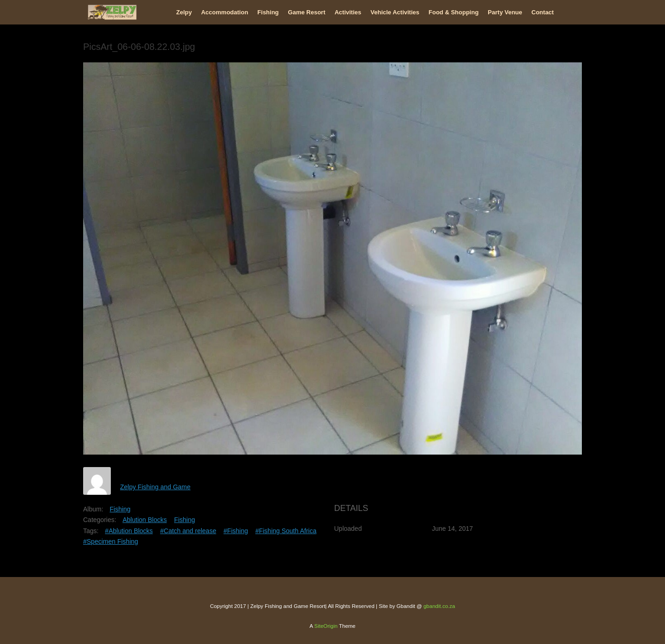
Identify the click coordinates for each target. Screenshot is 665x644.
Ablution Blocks (145, 520)
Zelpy (184, 12)
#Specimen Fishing (111, 541)
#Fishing (236, 531)
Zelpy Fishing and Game (155, 487)
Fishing (268, 12)
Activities (348, 12)
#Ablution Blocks (129, 531)
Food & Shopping (453, 12)
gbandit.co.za (439, 606)
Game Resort (307, 12)
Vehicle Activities (395, 12)
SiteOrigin (326, 626)
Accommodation (224, 12)
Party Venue (505, 12)
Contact (543, 12)
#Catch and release (188, 531)
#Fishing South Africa (286, 531)
